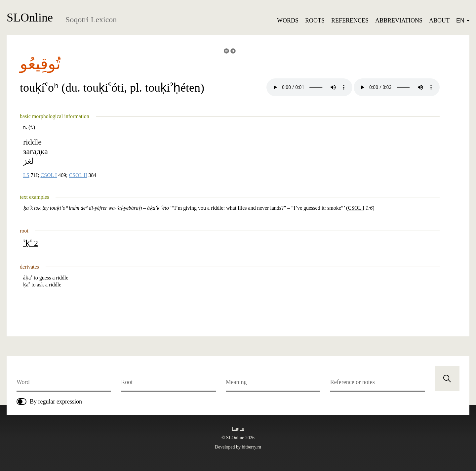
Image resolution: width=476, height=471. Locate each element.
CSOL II (78, 175)
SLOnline (30, 18)
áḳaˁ (28, 278)
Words (288, 21)
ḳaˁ (27, 285)
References (350, 21)
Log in (238, 428)
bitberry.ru (252, 447)
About (439, 21)
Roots (315, 21)
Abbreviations (399, 21)
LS (26, 175)
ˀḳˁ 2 (31, 243)
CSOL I (49, 175)
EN (463, 21)
